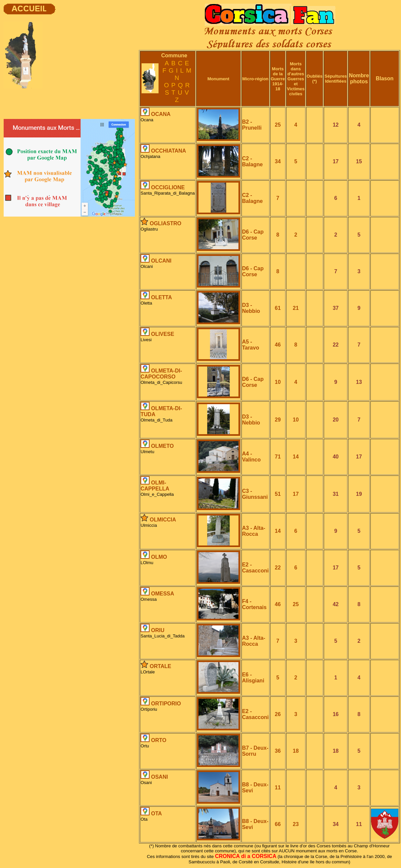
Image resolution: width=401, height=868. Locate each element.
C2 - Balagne (252, 161)
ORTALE (160, 666)
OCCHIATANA (168, 151)
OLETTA (161, 297)
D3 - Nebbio (251, 308)
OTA (156, 814)
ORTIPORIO (166, 704)
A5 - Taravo (251, 345)
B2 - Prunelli (252, 125)
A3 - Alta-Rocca (254, 531)
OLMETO (162, 446)
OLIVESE (162, 334)
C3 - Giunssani (255, 494)
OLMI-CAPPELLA (155, 486)
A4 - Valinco (251, 457)
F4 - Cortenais (254, 604)
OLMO (159, 557)
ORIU (158, 630)
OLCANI (161, 261)
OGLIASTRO (165, 223)
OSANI (159, 777)
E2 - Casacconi (255, 568)
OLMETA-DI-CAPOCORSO (161, 374)
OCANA (161, 114)
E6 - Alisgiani (253, 678)
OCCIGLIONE (168, 187)
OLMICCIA (163, 520)
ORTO (159, 740)
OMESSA (162, 594)
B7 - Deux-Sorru (255, 751)
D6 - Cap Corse (253, 235)
